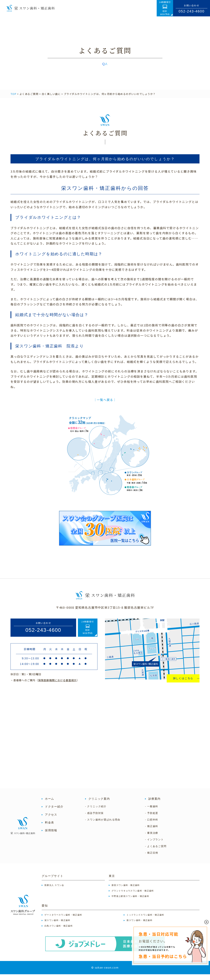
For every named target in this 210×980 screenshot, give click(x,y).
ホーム (50, 805)
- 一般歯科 (152, 812)
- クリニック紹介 (96, 812)
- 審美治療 (152, 839)
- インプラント (154, 845)
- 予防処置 (152, 819)
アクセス (51, 820)
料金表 (50, 828)
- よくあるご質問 (156, 852)
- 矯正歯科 (152, 832)
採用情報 (51, 836)
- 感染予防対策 (94, 819)
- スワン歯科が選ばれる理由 (103, 825)
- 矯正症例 (152, 859)
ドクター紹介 (54, 813)
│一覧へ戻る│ (105, 406)
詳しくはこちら (183, 684)
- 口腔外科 (152, 825)
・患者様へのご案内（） (45, 686)
